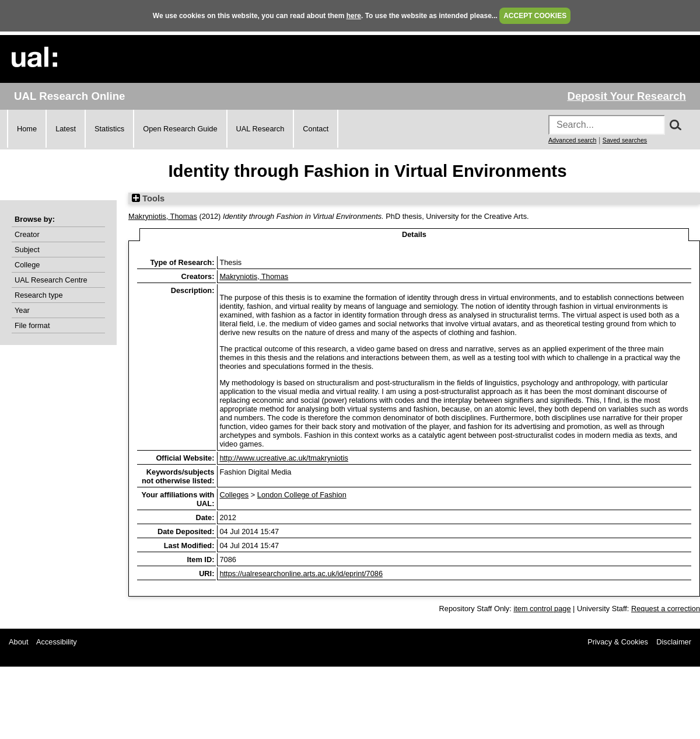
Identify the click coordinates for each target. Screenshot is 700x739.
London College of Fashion (302, 495)
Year (22, 310)
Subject (27, 250)
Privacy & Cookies (618, 642)
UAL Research (260, 129)
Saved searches (625, 140)
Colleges (234, 495)
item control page (542, 609)
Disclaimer (674, 642)
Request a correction (666, 609)
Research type (39, 295)
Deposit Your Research (626, 96)
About (18, 642)
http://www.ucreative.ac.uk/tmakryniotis (283, 458)
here (354, 16)
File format (32, 325)
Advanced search (572, 140)
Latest (66, 129)
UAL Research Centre (51, 280)
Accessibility (57, 642)
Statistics (109, 129)
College (27, 265)
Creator (27, 234)
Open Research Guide (180, 129)
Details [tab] (414, 234)
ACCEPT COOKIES (535, 16)
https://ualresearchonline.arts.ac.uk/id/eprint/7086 (301, 574)
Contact (316, 129)
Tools (148, 198)
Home (27, 129)
